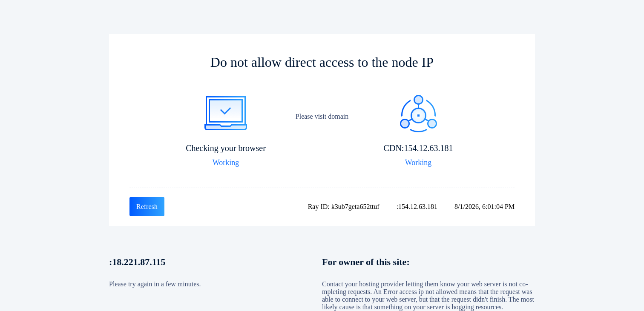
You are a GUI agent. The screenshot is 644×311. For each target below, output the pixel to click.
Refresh (147, 207)
